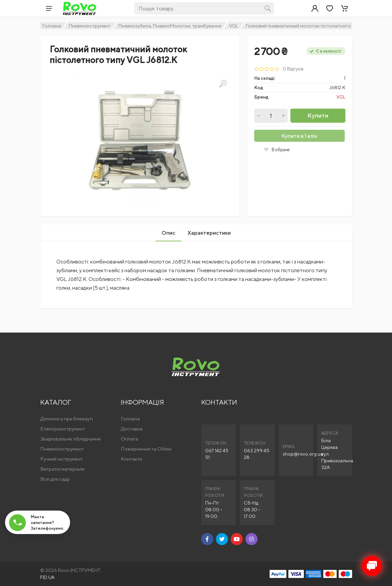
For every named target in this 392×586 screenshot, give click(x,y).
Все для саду (55, 479)
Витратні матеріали (62, 469)
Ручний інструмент (62, 459)
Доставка (132, 429)
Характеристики (209, 233)
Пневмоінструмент (90, 26)
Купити (318, 115)
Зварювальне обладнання (70, 439)
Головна (52, 26)
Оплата (129, 439)
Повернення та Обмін (146, 449)
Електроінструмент (63, 429)
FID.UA (47, 577)
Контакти (131, 459)
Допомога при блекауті (67, 419)
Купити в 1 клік (299, 136)
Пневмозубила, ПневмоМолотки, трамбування (170, 26)
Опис (169, 233)
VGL (234, 26)
